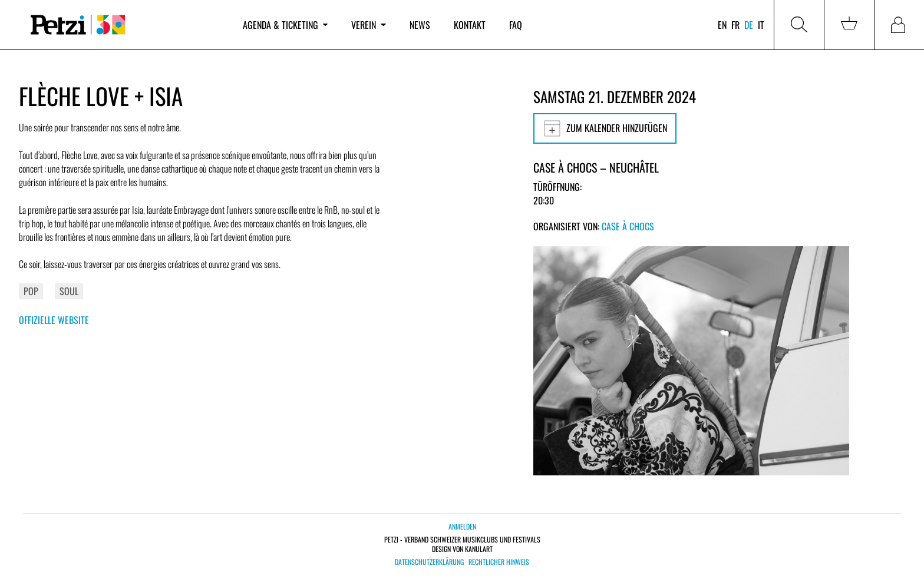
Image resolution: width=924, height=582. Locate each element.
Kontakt (470, 25)
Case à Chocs (628, 226)
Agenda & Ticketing (285, 25)
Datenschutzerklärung (429, 562)
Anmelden (462, 526)
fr (735, 25)
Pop (31, 291)
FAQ (516, 25)
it (761, 25)
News (420, 25)
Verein (368, 25)
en (722, 25)
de (749, 25)
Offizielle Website (54, 320)
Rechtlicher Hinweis (499, 562)
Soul (69, 291)
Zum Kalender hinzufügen (605, 128)
